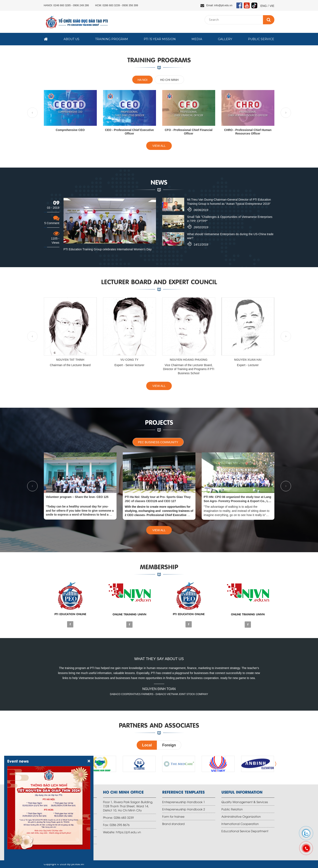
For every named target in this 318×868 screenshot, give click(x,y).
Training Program (112, 39)
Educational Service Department (245, 831)
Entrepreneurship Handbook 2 (184, 809)
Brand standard (173, 824)
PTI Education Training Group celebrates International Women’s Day (108, 249)
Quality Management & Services (245, 802)
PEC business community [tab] (158, 442)
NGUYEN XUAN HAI (248, 360)
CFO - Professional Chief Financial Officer (188, 132)
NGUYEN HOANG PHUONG (188, 360)
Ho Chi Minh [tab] (169, 80)
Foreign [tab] (169, 745)
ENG (264, 6)
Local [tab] (147, 745)
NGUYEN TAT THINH (70, 360)
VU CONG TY (129, 360)
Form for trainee (173, 816)
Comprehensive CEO (70, 130)
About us (71, 39)
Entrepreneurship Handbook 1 (184, 802)
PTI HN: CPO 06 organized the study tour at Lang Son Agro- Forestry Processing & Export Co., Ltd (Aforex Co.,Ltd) (238, 501)
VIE (272, 6)
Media (197, 39)
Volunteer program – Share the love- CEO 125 (77, 497)
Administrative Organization (241, 816)
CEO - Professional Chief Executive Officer (130, 132)
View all (159, 146)
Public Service (261, 39)
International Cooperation (240, 824)
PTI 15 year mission (160, 39)
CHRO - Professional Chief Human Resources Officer (248, 132)
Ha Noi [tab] (142, 80)
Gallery (225, 39)
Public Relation (232, 809)
